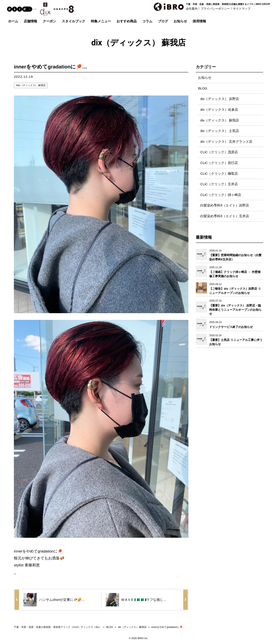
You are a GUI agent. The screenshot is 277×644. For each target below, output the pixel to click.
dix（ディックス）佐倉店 (219, 110)
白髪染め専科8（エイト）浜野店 (225, 207)
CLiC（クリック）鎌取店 (219, 174)
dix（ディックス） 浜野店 (220, 99)
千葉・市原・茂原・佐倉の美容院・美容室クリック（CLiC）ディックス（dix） (58, 627)
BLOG (203, 88)
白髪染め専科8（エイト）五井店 (225, 217)
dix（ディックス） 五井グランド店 (226, 142)
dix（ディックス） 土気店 (220, 131)
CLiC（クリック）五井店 (219, 185)
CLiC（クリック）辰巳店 (219, 164)
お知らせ (205, 78)
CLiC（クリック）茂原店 (219, 153)
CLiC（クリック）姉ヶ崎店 (221, 196)
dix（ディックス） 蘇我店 (31, 85)
